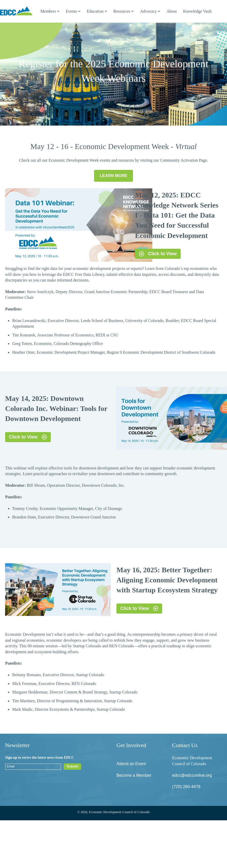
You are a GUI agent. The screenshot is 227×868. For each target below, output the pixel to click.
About (172, 11)
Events (71, 11)
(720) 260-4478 (186, 787)
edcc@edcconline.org (192, 775)
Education (95, 11)
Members (48, 11)
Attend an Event (131, 764)
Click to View (158, 254)
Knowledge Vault (197, 11)
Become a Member (134, 775)
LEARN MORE (114, 176)
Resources (122, 11)
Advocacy (148, 11)
